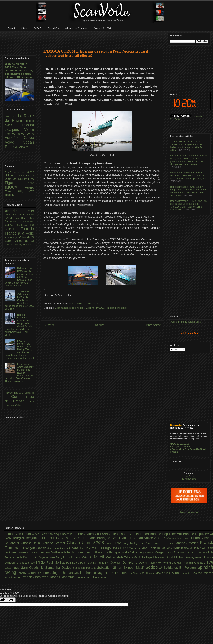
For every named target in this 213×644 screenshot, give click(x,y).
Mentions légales (189, 512)
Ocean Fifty (16, 191)
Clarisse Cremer (54, 543)
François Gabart (35, 548)
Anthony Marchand (88, 534)
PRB (41, 562)
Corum (90, 308)
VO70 (31, 191)
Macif (100, 557)
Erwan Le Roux (164, 543)
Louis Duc (22, 557)
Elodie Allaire (189, 479)
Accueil (100, 325)
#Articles (185, 447)
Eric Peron (146, 543)
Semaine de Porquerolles (22, 222)
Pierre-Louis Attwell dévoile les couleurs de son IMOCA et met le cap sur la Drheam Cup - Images (188, 176)
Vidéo (19, 405)
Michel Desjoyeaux (188, 557)
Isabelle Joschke (193, 548)
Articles (9, 393)
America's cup (19, 211)
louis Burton (100, 577)
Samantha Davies (59, 568)
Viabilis (189, 573)
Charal (197, 538)
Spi (8, 225)
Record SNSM (26, 215)
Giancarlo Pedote (58, 548)
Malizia (111, 557)
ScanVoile (189, 476)
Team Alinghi (51, 573)
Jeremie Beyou (28, 552)
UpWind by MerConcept (143, 573)
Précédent (153, 325)
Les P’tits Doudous (198, 552)
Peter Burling (89, 563)
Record (29, 121)
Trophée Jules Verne (19, 134)
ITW (31, 402)
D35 (32, 176)
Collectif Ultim (22, 176)
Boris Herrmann (85, 538)
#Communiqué (182, 444)
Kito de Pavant (75, 552)
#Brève (174, 449)
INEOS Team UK (131, 548)
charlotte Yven (84, 577)
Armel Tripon (140, 534)
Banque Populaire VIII (167, 534)
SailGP (13, 125)
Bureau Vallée (143, 538)
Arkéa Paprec (120, 534)
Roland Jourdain (173, 563)
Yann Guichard (14, 577)
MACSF (88, 557)
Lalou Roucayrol (177, 552)
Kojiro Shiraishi (96, 552)
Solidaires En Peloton (181, 568)
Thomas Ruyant (96, 573)
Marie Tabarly (125, 557)
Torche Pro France (19, 225)
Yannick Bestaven (36, 577)
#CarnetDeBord (197, 449)
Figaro (16, 183)
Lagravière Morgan (152, 552)
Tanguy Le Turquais (30, 573)
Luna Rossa (72, 557)
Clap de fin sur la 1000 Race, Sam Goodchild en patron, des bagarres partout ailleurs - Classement (19, 70)
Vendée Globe (19, 138)
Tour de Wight (12, 237)
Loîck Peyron (39, 557)
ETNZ (118, 543)
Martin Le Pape (144, 557)
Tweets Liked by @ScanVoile (185, 322)
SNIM (9, 218)
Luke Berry (56, 557)
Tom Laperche (119, 573)
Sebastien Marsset (85, 568)
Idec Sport (149, 548)
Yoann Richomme (62, 577)
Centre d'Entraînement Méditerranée (173, 538)
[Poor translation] (11, 600)
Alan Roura (23, 534)
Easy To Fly (131, 543)
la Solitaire (21, 147)
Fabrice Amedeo (187, 543)
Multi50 (29, 188)
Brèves (19, 393)
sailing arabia (23, 244)
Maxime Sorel (164, 557)
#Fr (181, 449)
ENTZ (109, 543)
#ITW (172, 444)
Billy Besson (63, 538)
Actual (10, 534)
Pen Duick (73, 563)
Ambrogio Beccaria (61, 534)
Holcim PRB (94, 548)
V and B (178, 573)
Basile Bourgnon (15, 538)
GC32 (31, 183)
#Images (175, 447)
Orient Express (26, 563)
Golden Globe (11, 116)
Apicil (106, 534)
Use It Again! (164, 573)
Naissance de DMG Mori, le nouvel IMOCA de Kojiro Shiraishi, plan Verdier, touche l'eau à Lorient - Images (19, 277)
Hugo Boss (111, 548)
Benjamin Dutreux (40, 538)
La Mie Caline (130, 552)
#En (185, 449)
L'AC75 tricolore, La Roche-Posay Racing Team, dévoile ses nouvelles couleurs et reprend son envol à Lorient (19, 349)
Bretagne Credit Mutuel (115, 538)
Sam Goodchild (33, 568)
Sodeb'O (154, 567)
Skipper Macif (135, 568)
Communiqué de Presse (70, 308)
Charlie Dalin (31, 543)
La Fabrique (113, 552)
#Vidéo (174, 452)
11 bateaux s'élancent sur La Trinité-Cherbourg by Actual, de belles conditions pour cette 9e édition (19, 300)
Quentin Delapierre (124, 562)
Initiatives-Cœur (169, 548)
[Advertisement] (102, 369)
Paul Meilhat (56, 562)
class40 (10, 195)
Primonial (104, 563)
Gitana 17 (77, 548)
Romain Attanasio (195, 563)
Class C (20, 172)
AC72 (9, 172)
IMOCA (101, 308)
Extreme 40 (26, 179)
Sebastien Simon (110, 568)
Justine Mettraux (52, 552)
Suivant (49, 325)
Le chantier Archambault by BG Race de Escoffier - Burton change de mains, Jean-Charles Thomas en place (19, 373)
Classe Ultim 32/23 (86, 543)
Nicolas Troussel (117, 308)
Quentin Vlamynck (151, 563)
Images (10, 405)
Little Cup (11, 215)
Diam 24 (12, 179)
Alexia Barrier (41, 534)
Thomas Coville (73, 573)
